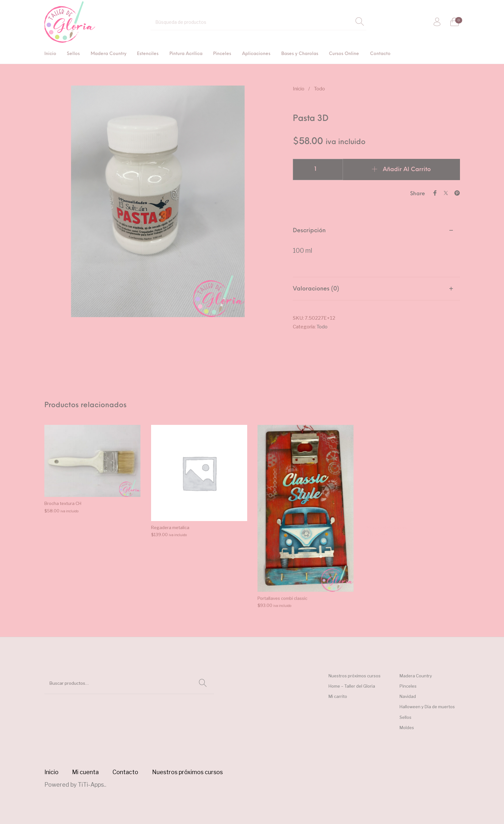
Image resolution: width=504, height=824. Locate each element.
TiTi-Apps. (91, 785)
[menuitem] (50, 54)
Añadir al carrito (407, 170)
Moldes (407, 728)
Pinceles (408, 686)
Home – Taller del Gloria (352, 686)
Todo (319, 89)
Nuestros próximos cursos (355, 676)
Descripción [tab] (309, 231)
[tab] (376, 248)
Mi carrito (338, 696)
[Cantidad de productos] (318, 169)
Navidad (408, 696)
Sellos (405, 717)
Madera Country (416, 676)
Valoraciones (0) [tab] (316, 289)
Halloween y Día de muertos (427, 707)
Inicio (299, 89)
